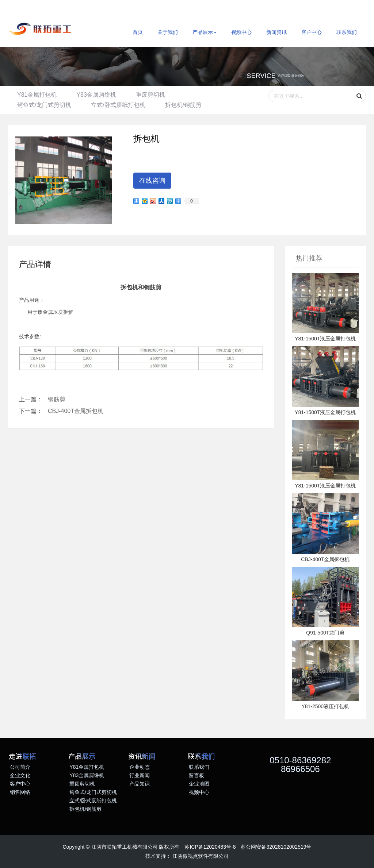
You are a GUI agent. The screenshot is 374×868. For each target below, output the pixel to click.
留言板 (196, 775)
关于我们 (168, 32)
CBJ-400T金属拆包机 (76, 411)
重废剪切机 (150, 95)
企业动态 (140, 767)
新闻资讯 (276, 32)
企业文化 (20, 775)
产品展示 (205, 32)
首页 (138, 32)
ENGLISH (25, 9)
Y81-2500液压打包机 (325, 706)
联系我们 (347, 32)
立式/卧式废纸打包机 (118, 105)
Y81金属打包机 (37, 95)
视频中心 (241, 32)
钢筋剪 (57, 399)
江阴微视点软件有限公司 (201, 856)
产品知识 (140, 784)
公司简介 (20, 767)
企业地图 (199, 784)
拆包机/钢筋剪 (183, 105)
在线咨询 (152, 181)
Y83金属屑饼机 (96, 95)
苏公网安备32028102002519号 (276, 847)
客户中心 (312, 32)
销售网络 (20, 792)
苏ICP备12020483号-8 (210, 847)
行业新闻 (140, 775)
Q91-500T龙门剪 (325, 633)
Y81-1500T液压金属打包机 (325, 339)
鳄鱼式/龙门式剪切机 (44, 105)
